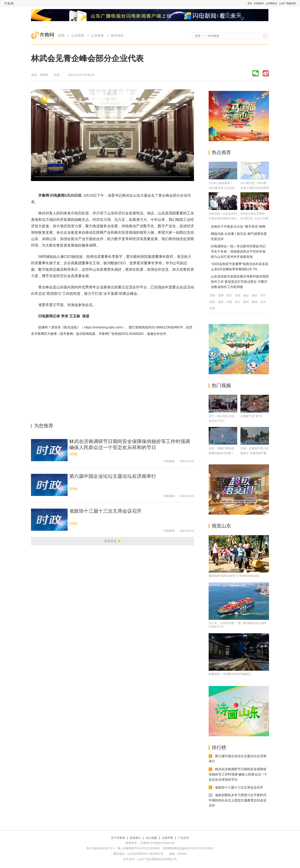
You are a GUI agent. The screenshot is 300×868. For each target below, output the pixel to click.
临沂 (238, 302)
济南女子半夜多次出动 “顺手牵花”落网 (238, 227)
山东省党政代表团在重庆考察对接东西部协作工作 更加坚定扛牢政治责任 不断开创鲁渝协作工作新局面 (240, 282)
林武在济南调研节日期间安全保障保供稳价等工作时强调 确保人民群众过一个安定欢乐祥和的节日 (238, 774)
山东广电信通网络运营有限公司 (157, 859)
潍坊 (255, 295)
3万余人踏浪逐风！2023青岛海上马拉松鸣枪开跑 (222, 188)
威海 (221, 302)
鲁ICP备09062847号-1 (101, 848)
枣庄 (229, 295)
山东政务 (98, 35)
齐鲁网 (9, 4)
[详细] (73, 454)
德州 (246, 302)
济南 (212, 295)
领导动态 (117, 35)
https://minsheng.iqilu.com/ (103, 327)
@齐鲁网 (66, 334)
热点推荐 (221, 152)
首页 (250, 3)
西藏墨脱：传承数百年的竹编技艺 (230, 674)
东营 (238, 295)
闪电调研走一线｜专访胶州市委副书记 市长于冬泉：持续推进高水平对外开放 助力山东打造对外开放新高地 (238, 251)
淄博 (221, 295)
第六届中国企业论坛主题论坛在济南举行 (113, 476)
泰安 (212, 302)
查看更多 (110, 541)
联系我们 (135, 838)
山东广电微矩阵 (288, 3)
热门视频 (221, 385)
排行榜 (219, 747)
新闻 (61, 35)
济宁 (263, 295)
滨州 (263, 302)
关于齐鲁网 (118, 838)
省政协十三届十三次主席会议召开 (105, 511)
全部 (198, 36)
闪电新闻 (259, 3)
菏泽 (212, 308)
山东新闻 (78, 35)
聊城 (255, 302)
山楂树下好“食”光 (251, 416)
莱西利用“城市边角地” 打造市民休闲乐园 (234, 576)
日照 (229, 302)
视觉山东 (221, 526)
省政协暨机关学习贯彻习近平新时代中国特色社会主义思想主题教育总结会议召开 (238, 800)
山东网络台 (271, 3)
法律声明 (167, 838)
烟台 (246, 295)
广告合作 (184, 838)
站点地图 (152, 838)
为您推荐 (44, 426)
